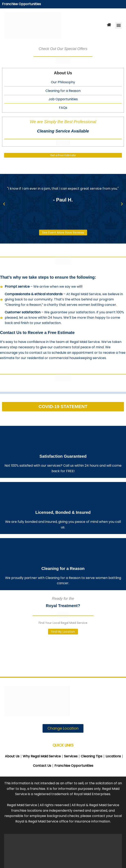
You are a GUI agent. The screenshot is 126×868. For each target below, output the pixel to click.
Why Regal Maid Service (42, 756)
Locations (113, 756)
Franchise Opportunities (21, 4)
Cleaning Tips (92, 756)
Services (71, 756)
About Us (12, 756)
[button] (119, 25)
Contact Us (42, 766)
